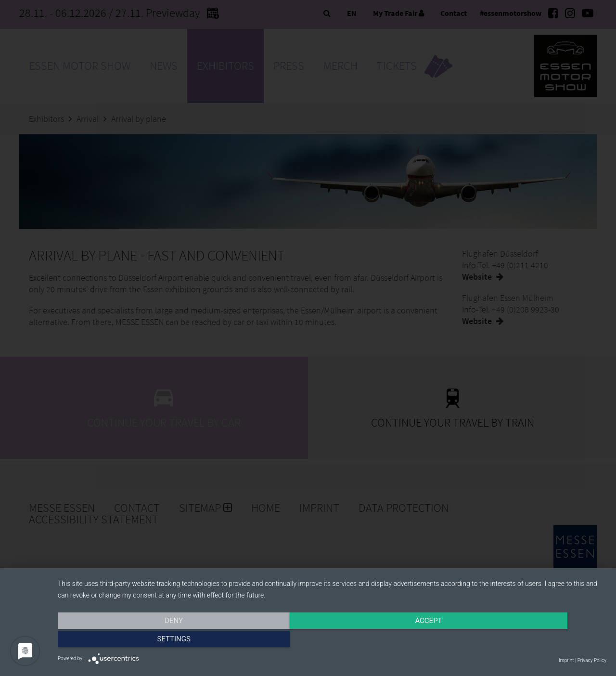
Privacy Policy (592, 660)
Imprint (566, 660)
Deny (140, 641)
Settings (524, 641)
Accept (332, 641)
